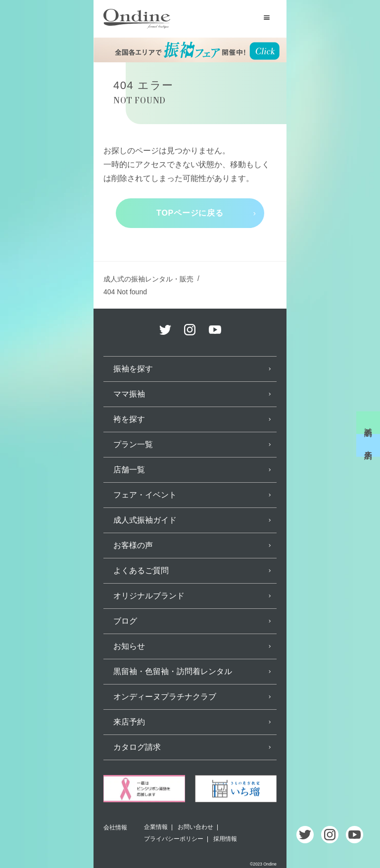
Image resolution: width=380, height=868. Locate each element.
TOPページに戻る (190, 213)
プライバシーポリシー (174, 839)
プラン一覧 (133, 444)
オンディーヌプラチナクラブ (165, 697)
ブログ (125, 621)
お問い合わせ (195, 827)
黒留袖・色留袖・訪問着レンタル (173, 671)
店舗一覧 (129, 470)
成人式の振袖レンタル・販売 (148, 279)
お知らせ (129, 646)
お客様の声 (133, 545)
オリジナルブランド (149, 596)
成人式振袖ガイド (145, 520)
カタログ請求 (137, 747)
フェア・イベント (145, 495)
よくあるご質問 (141, 571)
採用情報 (225, 839)
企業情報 (156, 827)
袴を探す (129, 419)
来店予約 (368, 446)
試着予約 (368, 422)
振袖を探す (133, 369)
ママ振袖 (129, 394)
